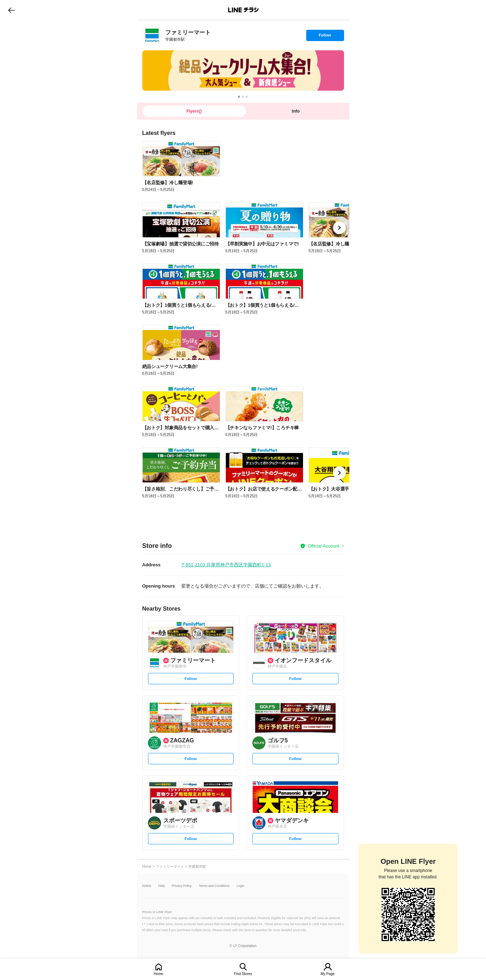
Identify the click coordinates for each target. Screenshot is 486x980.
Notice (147, 886)
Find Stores (243, 974)
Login (241, 886)
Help (162, 886)
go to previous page (12, 10)
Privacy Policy (182, 886)
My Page (328, 974)
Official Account (323, 546)
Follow (325, 37)
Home (158, 974)
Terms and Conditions (214, 886)
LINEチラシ (244, 10)
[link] (152, 35)
